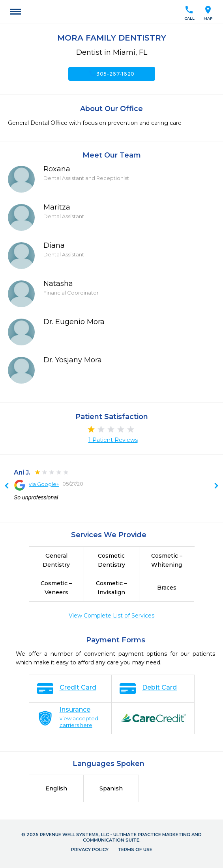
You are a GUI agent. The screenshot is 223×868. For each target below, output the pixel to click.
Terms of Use (135, 849)
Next (7, 486)
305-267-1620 (111, 74)
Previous (216, 486)
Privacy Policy (90, 849)
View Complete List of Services (111, 616)
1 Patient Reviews (113, 440)
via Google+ (44, 484)
